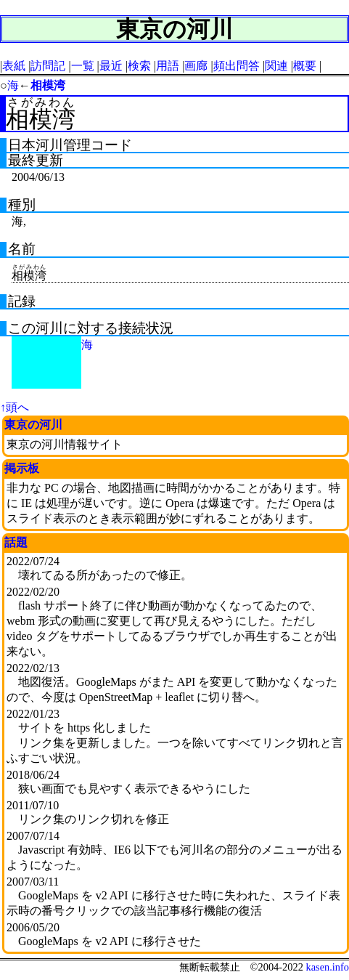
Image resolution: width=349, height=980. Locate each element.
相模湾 (48, 85)
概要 (305, 66)
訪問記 (48, 66)
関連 (276, 66)
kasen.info (327, 967)
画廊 (196, 66)
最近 (111, 66)
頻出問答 (237, 66)
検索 (139, 66)
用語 (168, 66)
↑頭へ (15, 407)
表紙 (14, 66)
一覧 (83, 66)
